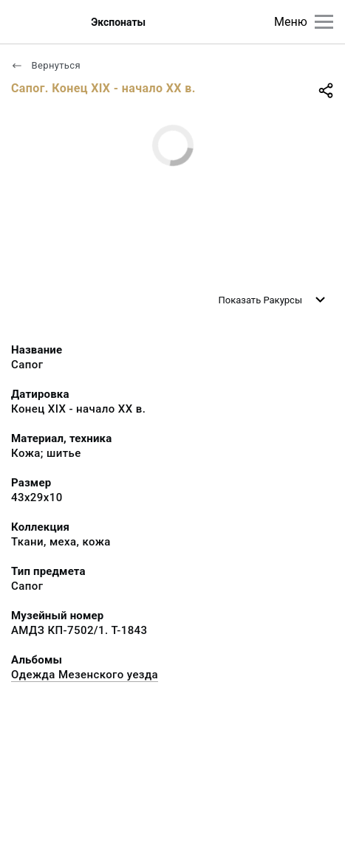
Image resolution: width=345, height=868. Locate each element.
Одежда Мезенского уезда (85, 675)
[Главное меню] (324, 22)
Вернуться (46, 65)
